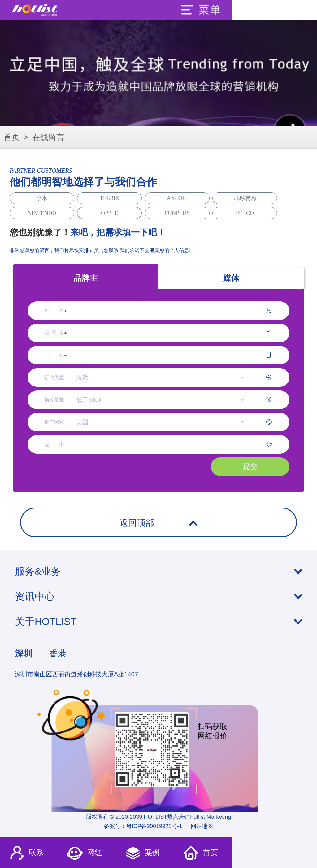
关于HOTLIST (46, 622)
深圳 (24, 654)
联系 (26, 853)
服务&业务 (38, 571)
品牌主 (86, 278)
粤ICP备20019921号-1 (154, 826)
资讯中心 (35, 596)
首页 (12, 137)
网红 (84, 853)
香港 (58, 654)
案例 (142, 853)
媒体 (231, 278)
